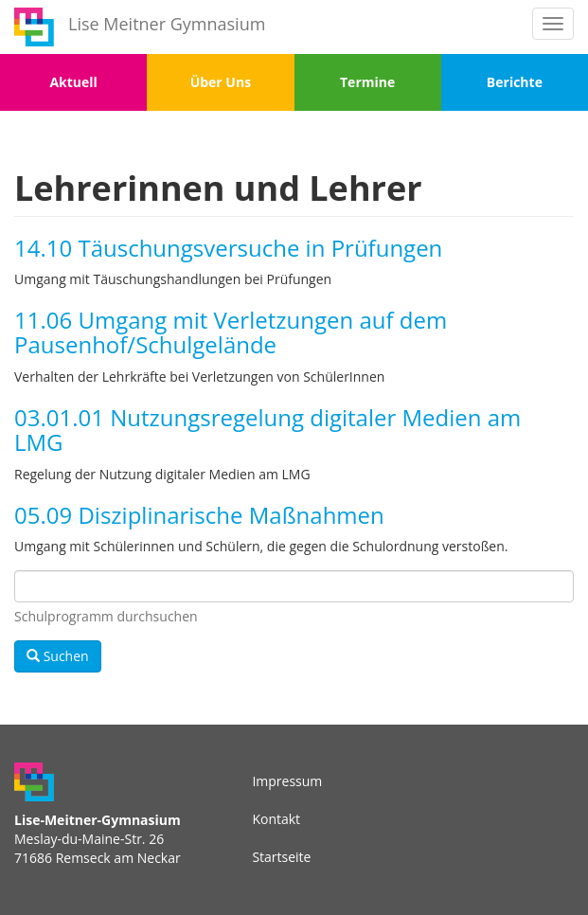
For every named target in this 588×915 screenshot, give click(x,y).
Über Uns (221, 82)
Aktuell (73, 82)
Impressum (287, 781)
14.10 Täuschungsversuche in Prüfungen (228, 248)
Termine (367, 82)
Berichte (515, 82)
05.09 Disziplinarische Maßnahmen (199, 515)
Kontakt (276, 819)
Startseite (281, 857)
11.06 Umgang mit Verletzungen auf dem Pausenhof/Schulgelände (231, 332)
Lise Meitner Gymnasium (167, 24)
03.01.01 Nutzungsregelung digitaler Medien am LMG (267, 430)
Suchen (58, 656)
